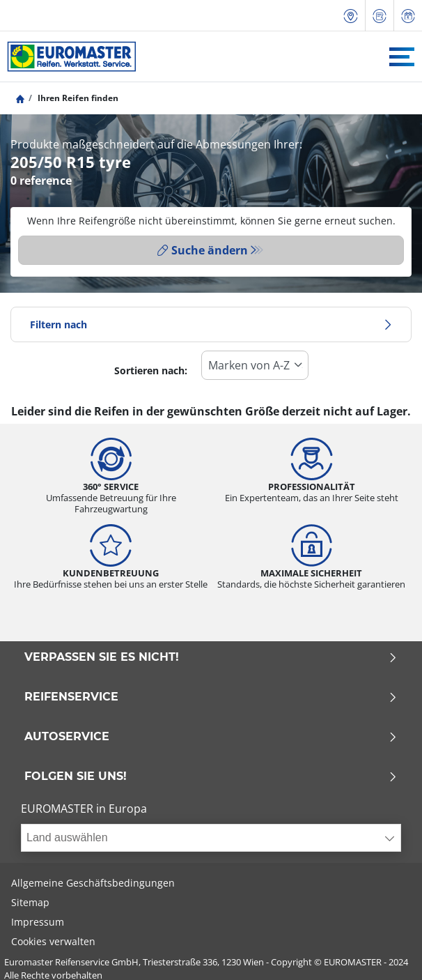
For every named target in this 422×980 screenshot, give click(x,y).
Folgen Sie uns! (211, 776)
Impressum (38, 922)
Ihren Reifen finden (77, 98)
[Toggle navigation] (402, 57)
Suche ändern (203, 250)
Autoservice (211, 737)
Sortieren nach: (151, 370)
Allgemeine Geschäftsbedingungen (93, 883)
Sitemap (30, 902)
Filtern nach (211, 324)
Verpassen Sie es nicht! (211, 657)
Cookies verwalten (53, 941)
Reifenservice (211, 697)
